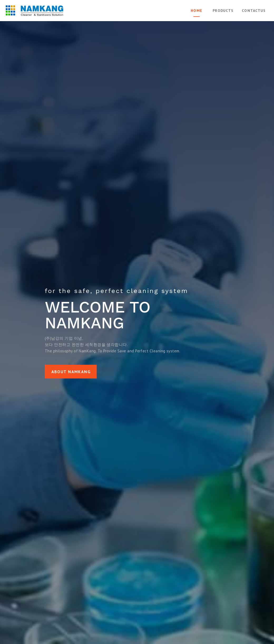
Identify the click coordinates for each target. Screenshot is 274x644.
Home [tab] (197, 11)
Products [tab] (223, 11)
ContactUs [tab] (254, 11)
